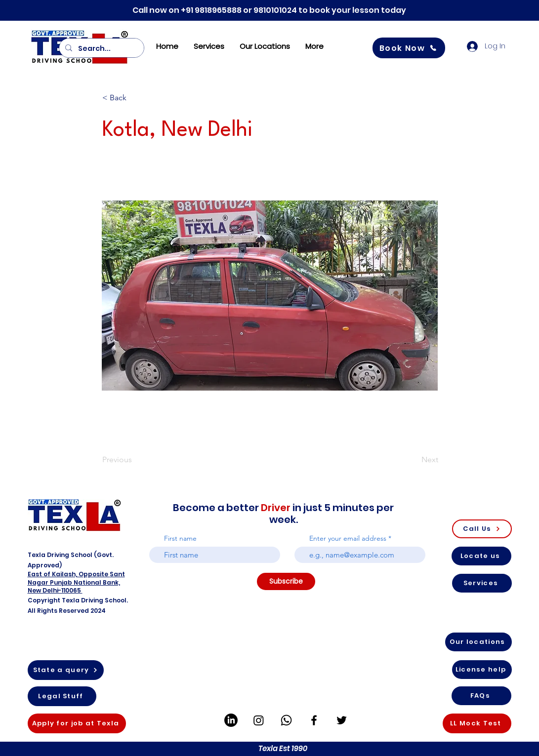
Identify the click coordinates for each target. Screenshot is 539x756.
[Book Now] (409, 48)
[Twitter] (342, 720)
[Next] (414, 460)
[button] (135, 98)
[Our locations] (478, 642)
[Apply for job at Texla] (77, 723)
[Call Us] (482, 529)
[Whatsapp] (286, 720)
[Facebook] (314, 720)
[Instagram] (259, 720)
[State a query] (66, 670)
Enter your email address (348, 538)
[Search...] (101, 49)
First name (180, 538)
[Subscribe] (286, 581)
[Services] (482, 583)
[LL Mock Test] (477, 723)
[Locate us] (481, 556)
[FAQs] (481, 696)
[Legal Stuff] (62, 696)
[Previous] (135, 460)
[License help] (482, 670)
